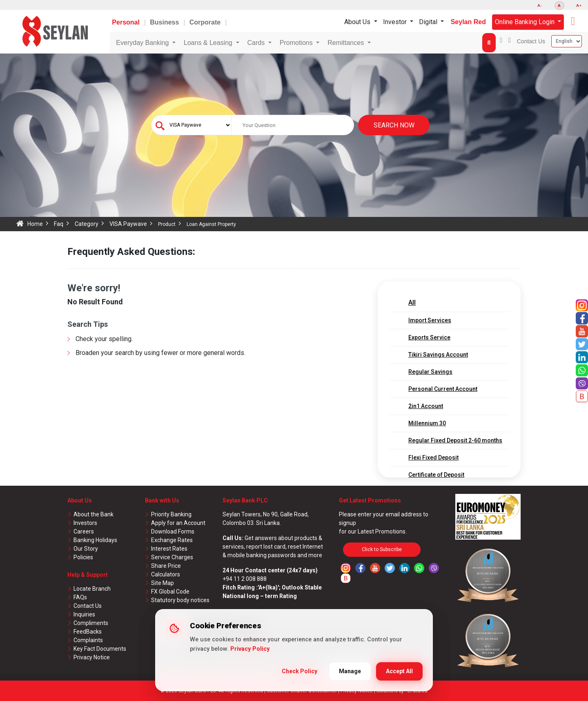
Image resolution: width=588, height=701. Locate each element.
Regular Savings (430, 372)
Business (165, 22)
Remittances (346, 43)
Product (167, 224)
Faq (59, 224)
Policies (83, 557)
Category (87, 224)
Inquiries (84, 614)
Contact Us (531, 41)
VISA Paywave (128, 224)
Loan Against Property (211, 224)
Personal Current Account (443, 389)
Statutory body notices (180, 600)
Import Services (430, 320)
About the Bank (94, 514)
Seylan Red (468, 22)
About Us (358, 22)
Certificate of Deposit (436, 475)
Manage (350, 671)
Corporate (206, 22)
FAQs (80, 597)
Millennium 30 (427, 423)
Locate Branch (92, 589)
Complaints (88, 640)
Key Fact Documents (100, 649)
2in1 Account (426, 406)
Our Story (86, 549)
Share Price (166, 566)
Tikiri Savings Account (438, 355)
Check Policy (300, 671)
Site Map (163, 583)
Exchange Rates (172, 540)
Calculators (166, 574)
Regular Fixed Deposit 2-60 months (455, 440)
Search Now (394, 125)
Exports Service (429, 337)
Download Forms (173, 531)
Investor (396, 22)
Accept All (399, 671)
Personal (127, 22)
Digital (429, 22)
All (412, 303)
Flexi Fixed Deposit (433, 458)
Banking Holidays (95, 540)
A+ (579, 6)
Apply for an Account (178, 523)
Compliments (91, 623)
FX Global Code (170, 592)
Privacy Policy (250, 649)
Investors (85, 523)
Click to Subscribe (382, 549)
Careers (84, 531)
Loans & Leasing (209, 43)
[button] (573, 21)
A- (540, 6)
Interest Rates (169, 549)
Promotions (297, 43)
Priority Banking (171, 514)
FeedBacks (88, 632)
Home (35, 224)
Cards (257, 43)
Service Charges (172, 557)
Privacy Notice (92, 657)
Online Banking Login (526, 22)
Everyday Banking (143, 43)
